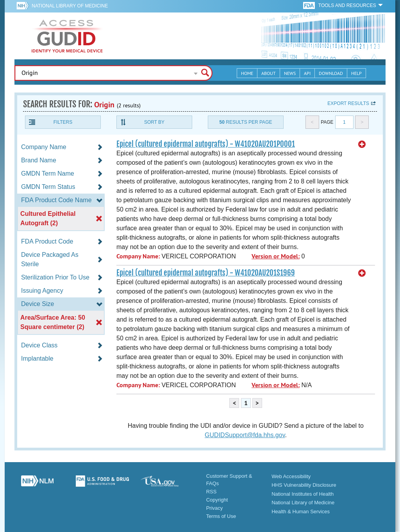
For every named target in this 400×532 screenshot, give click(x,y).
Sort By (154, 122)
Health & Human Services (301, 512)
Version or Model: (276, 256)
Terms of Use (221, 516)
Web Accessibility (291, 476)
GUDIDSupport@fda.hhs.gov (245, 435)
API (307, 73)
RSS (212, 492)
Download (331, 73)
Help (356, 73)
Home (247, 73)
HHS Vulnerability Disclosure (304, 485)
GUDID (67, 36)
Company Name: (138, 256)
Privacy (215, 508)
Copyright (217, 500)
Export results (348, 103)
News (290, 73)
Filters (63, 122)
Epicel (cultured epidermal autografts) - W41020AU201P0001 (206, 144)
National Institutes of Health (303, 494)
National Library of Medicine (70, 6)
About (269, 73)
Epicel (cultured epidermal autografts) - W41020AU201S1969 (206, 273)
